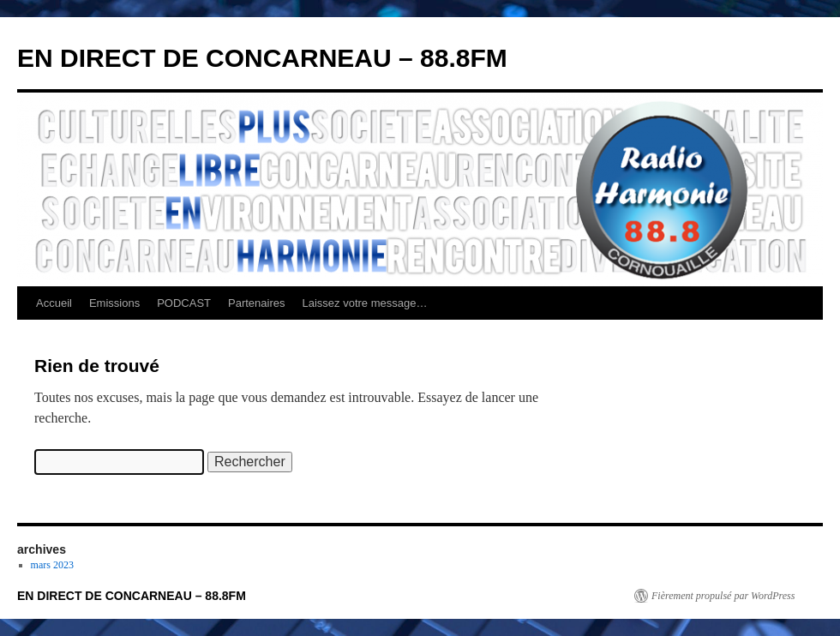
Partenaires (256, 303)
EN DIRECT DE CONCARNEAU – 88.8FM (262, 58)
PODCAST (184, 303)
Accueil (54, 303)
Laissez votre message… (365, 303)
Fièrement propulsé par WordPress (723, 596)
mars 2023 (52, 565)
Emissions (114, 303)
